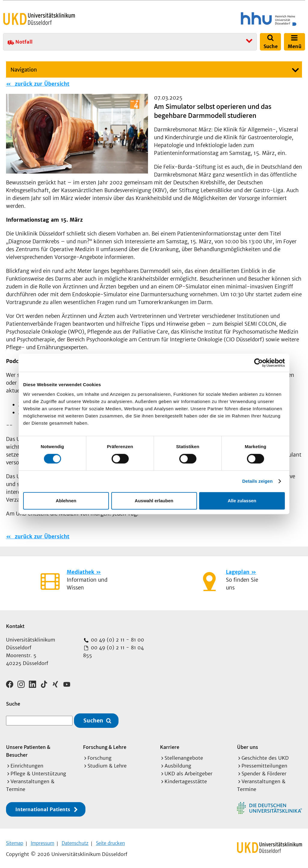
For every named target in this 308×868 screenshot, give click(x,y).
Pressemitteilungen (264, 764)
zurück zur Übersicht (41, 84)
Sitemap (15, 841)
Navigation (24, 70)
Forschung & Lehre (105, 745)
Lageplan (238, 572)
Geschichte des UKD (265, 756)
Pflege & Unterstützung (38, 771)
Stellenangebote (184, 756)
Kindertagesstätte (186, 779)
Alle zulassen (242, 501)
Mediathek (80, 572)
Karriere (170, 745)
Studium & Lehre (107, 764)
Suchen (93, 719)
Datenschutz (75, 841)
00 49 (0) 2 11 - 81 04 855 (113, 651)
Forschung (100, 756)
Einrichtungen (27, 764)
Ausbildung (178, 764)
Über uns (248, 745)
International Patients (43, 807)
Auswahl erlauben (154, 501)
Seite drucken (110, 841)
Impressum (42, 841)
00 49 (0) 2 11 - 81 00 (117, 640)
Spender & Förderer (264, 771)
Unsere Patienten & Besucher (28, 749)
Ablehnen (66, 501)
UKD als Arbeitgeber (188, 771)
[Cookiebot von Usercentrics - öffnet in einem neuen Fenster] (259, 363)
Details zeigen (257, 481)
